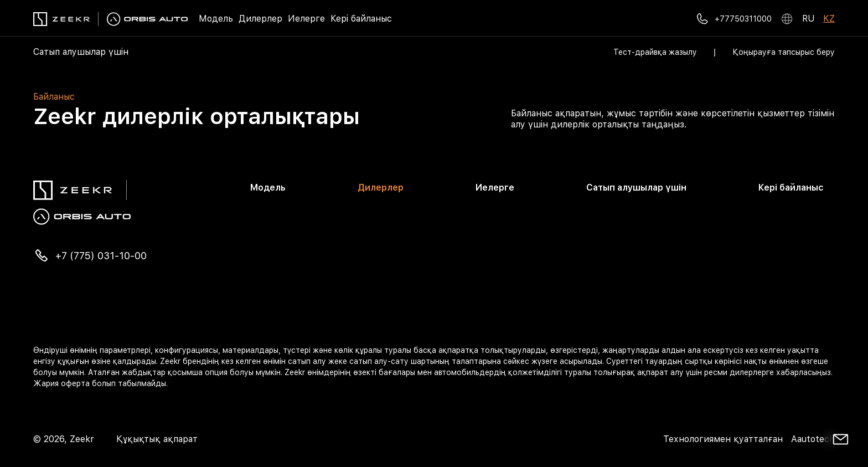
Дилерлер (260, 19)
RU (808, 19)
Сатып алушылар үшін (81, 52)
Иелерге (306, 19)
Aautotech (812, 439)
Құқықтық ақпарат (157, 439)
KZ (829, 19)
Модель (216, 19)
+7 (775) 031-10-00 (101, 256)
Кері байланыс (361, 19)
